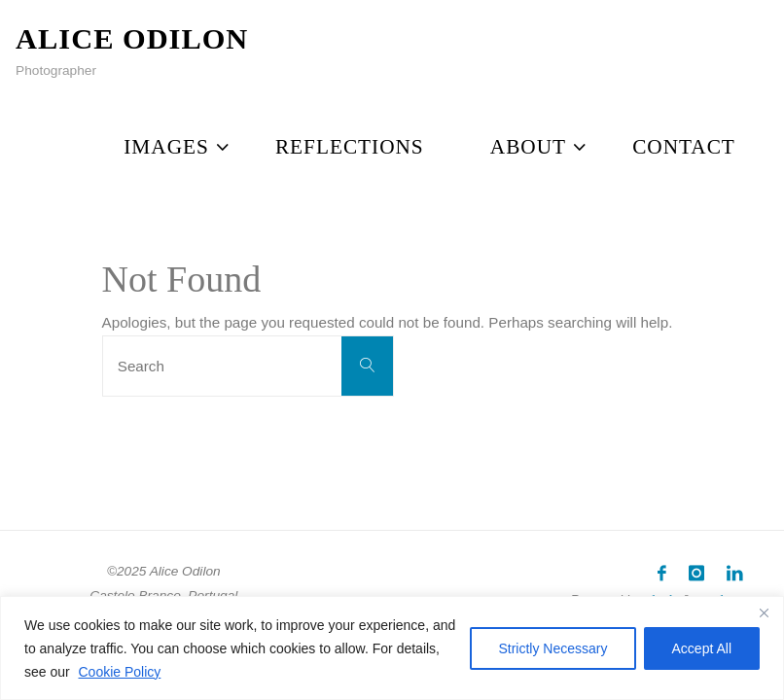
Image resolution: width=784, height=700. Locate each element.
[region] (392, 648)
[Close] (764, 612)
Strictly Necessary (552, 648)
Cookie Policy (119, 672)
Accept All (702, 648)
